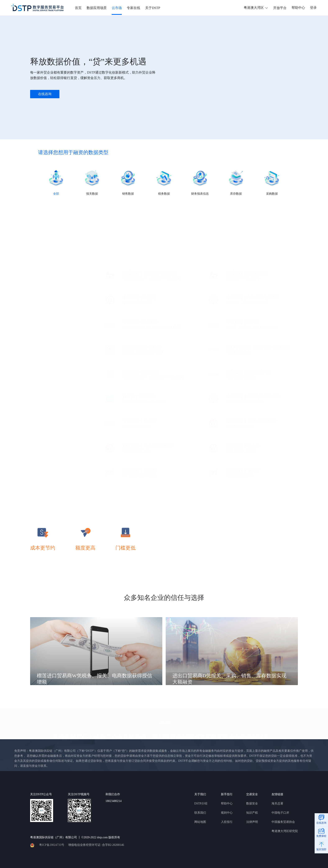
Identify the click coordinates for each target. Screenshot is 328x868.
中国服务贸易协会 (283, 822)
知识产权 (252, 813)
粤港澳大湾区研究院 (285, 831)
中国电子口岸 (280, 813)
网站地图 (200, 822)
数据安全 (252, 804)
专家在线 (133, 8)
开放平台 (280, 8)
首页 (78, 8)
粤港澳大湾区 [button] (253, 8)
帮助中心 (298, 8)
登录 (313, 8)
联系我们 (200, 813)
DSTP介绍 (201, 804)
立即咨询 (164, 722)
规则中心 (227, 813)
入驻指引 (227, 822)
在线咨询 (45, 94)
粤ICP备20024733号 (52, 845)
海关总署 (277, 804)
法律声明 (252, 822)
